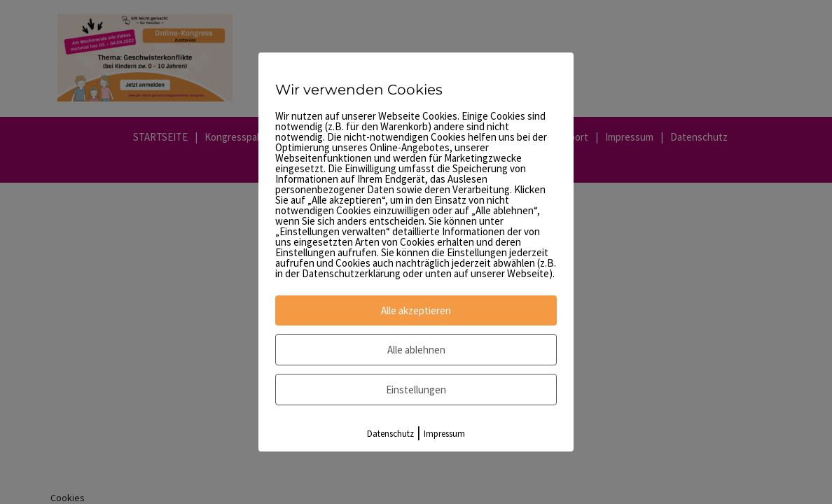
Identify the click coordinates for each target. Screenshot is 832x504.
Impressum (444, 434)
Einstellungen (416, 390)
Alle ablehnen (416, 350)
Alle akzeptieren (416, 310)
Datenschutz (390, 434)
